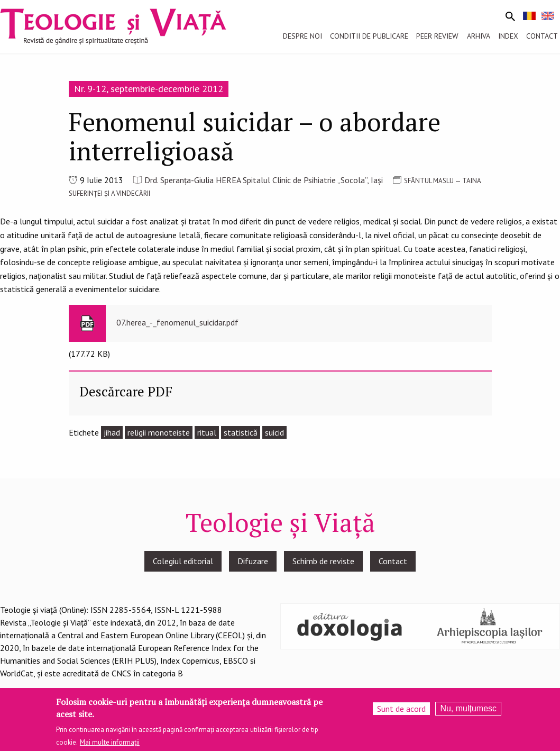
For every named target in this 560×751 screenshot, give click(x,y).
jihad (112, 432)
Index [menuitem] (508, 36)
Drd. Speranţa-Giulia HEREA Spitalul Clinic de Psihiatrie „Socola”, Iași (264, 180)
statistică (241, 432)
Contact (393, 561)
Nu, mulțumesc (468, 709)
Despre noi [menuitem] (302, 36)
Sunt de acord (401, 710)
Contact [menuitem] (542, 36)
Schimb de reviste (323, 561)
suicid (274, 432)
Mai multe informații (110, 743)
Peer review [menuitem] (437, 36)
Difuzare (253, 561)
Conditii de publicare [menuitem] (369, 36)
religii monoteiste (159, 432)
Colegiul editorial (183, 561)
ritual (207, 432)
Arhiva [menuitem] (479, 36)
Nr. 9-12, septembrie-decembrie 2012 (149, 89)
